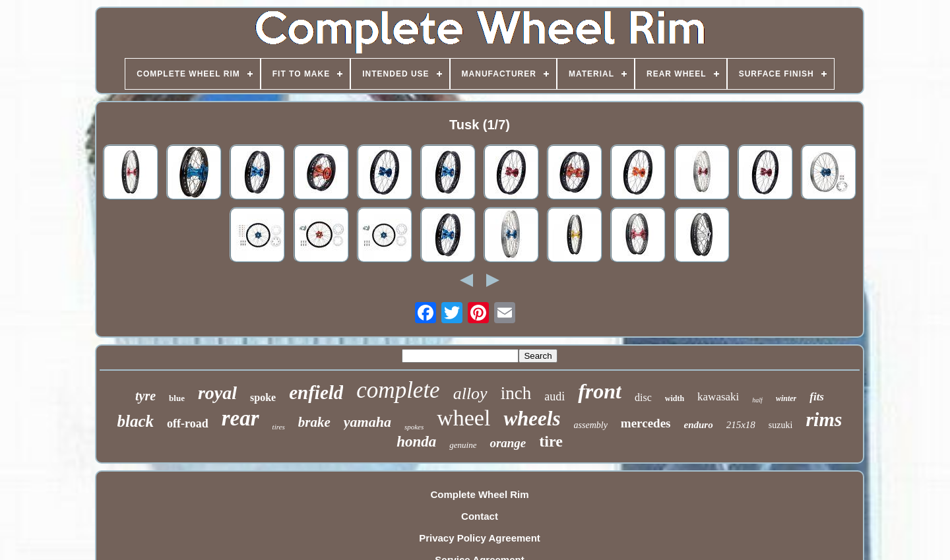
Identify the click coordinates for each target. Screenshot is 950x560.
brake (314, 422)
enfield (316, 392)
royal (217, 393)
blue (177, 398)
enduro (698, 425)
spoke (263, 397)
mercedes (646, 423)
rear (240, 418)
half (757, 400)
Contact (480, 516)
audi (554, 396)
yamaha (367, 422)
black (136, 421)
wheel (463, 418)
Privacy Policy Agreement (480, 538)
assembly (591, 425)
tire (551, 441)
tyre (145, 396)
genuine (463, 445)
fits (817, 397)
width (675, 398)
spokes (414, 427)
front (600, 391)
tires (279, 427)
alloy (470, 393)
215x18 (741, 425)
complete (398, 390)
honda (416, 442)
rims (824, 419)
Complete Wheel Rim (479, 494)
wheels (532, 419)
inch (516, 393)
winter (786, 398)
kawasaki (718, 397)
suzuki (781, 425)
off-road (188, 423)
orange (508, 443)
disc (643, 397)
